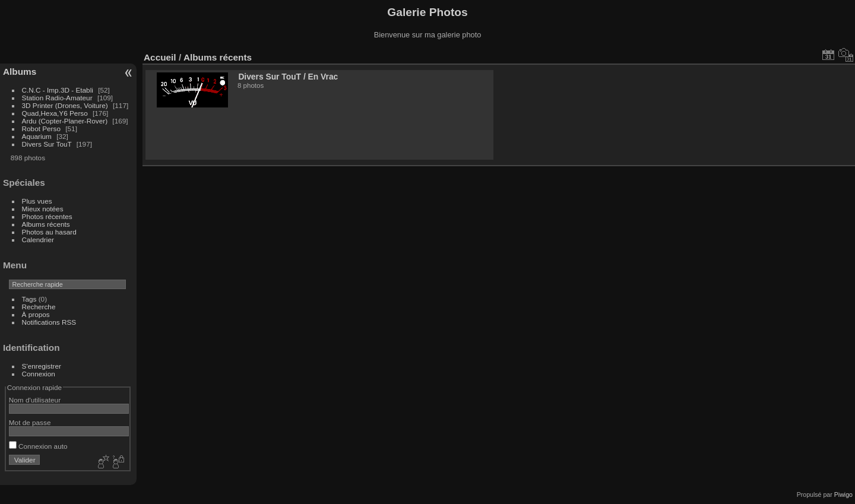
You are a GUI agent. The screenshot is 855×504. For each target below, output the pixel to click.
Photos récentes (47, 216)
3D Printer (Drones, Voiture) (65, 105)
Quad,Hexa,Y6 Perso (55, 113)
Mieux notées (43, 209)
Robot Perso (41, 129)
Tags (29, 299)
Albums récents (46, 224)
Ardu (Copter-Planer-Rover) (65, 121)
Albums (20, 72)
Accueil (160, 57)
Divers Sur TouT (47, 144)
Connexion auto (38, 446)
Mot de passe (30, 422)
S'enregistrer (42, 366)
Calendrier (38, 240)
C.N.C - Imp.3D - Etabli (58, 90)
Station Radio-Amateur (57, 98)
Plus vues (37, 201)
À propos (36, 314)
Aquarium (37, 136)
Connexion (39, 374)
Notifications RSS (49, 322)
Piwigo (843, 495)
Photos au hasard (49, 232)
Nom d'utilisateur (35, 400)
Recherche (39, 307)
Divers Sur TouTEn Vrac (288, 77)
